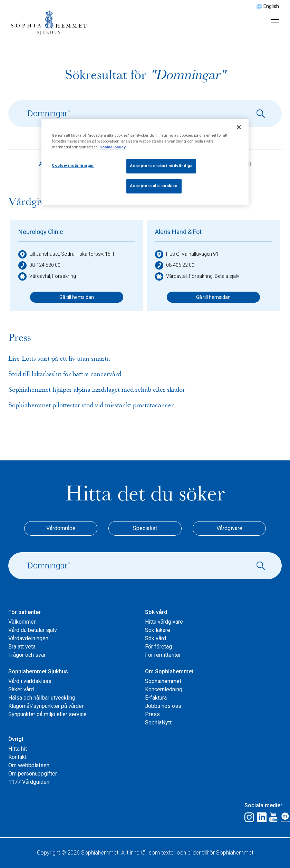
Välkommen (22, 622)
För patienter (25, 612)
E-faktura (156, 698)
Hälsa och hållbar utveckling (42, 698)
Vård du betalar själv (33, 630)
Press (152, 714)
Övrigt (16, 739)
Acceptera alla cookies (154, 186)
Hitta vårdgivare (164, 622)
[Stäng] (239, 127)
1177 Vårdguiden (29, 782)
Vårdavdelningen (28, 638)
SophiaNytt (158, 723)
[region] (145, 162)
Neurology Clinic (41, 232)
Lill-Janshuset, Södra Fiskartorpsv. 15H (66, 254)
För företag (158, 647)
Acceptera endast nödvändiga (161, 166)
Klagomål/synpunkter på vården (46, 706)
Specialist (145, 528)
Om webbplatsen (29, 765)
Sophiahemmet (163, 681)
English (271, 6)
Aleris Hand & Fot (178, 232)
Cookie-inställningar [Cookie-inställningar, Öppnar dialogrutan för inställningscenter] (73, 166)
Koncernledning (164, 689)
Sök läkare (158, 630)
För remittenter (163, 655)
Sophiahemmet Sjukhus (38, 671)
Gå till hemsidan (77, 297)
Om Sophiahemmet (169, 671)
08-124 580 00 (39, 265)
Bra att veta (22, 647)
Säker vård (21, 689)
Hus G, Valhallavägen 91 (187, 254)
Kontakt (17, 757)
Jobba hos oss (163, 706)
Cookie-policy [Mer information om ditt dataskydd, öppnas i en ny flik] (113, 147)
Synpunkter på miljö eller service (47, 714)
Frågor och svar (27, 655)
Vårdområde (61, 528)
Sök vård (156, 612)
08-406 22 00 (175, 265)
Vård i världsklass (30, 681)
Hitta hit (18, 749)
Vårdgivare (229, 528)
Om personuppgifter (33, 774)
